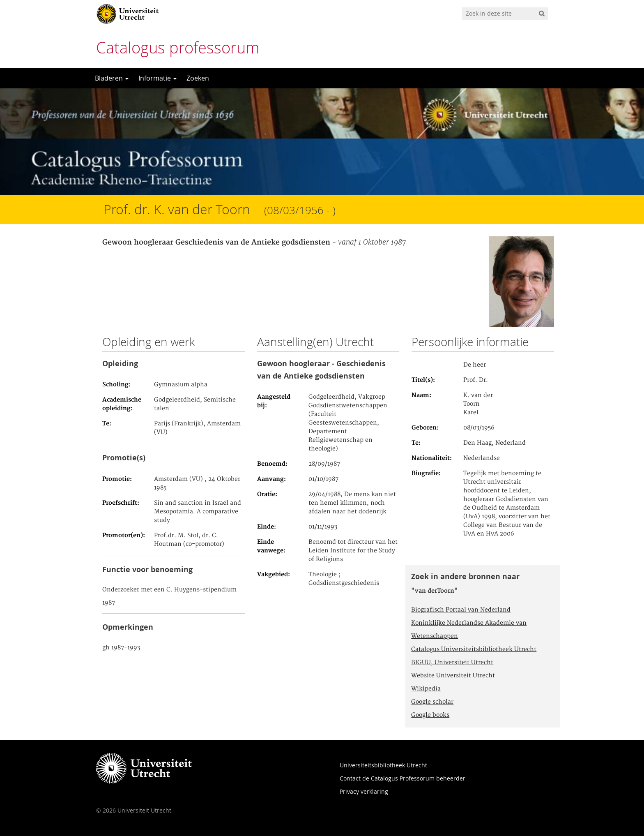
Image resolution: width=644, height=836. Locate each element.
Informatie (158, 78)
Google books (430, 715)
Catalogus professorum (178, 47)
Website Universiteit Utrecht (453, 676)
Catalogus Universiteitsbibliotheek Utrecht (474, 649)
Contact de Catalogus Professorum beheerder (402, 778)
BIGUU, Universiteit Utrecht (452, 663)
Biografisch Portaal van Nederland (461, 610)
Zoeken (198, 78)
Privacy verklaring (364, 791)
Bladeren (112, 78)
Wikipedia (426, 689)
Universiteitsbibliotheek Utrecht (383, 765)
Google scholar (432, 702)
